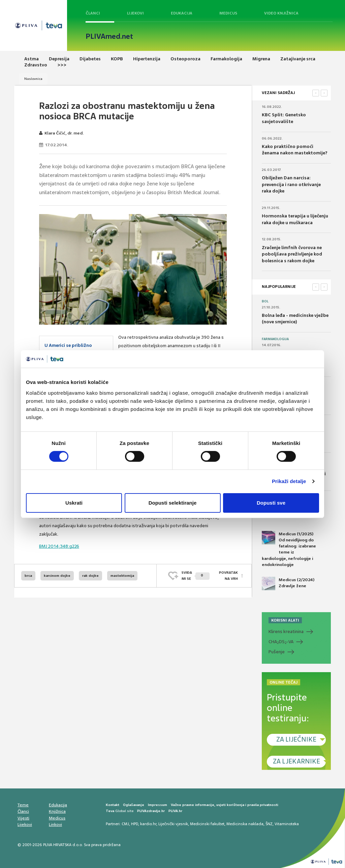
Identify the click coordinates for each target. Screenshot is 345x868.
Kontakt (113, 805)
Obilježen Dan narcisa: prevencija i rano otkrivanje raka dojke (291, 184)
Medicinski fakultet (207, 824)
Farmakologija (275, 339)
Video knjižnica (281, 13)
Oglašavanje (134, 805)
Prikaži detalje (289, 481)
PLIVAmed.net (109, 36)
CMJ (125, 824)
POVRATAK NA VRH (228, 576)
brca (28, 576)
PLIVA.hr (175, 811)
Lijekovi (135, 13)
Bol (265, 301)
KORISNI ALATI (285, 620)
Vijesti (23, 818)
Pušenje (277, 652)
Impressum (158, 805)
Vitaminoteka (287, 824)
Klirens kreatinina (286, 632)
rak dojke (90, 576)
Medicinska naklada (245, 824)
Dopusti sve (271, 503)
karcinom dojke (57, 576)
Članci (93, 13)
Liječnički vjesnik (173, 824)
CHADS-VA (281, 642)
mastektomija (122, 576)
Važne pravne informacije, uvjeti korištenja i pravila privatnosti (225, 805)
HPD (135, 824)
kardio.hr (148, 824)
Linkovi (55, 825)
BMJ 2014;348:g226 (59, 546)
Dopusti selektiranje (173, 503)
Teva (110, 811)
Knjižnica (57, 811)
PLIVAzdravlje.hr (151, 811)
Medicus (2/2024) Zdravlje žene (288, 583)
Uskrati (74, 503)
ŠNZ (269, 824)
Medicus (228, 13)
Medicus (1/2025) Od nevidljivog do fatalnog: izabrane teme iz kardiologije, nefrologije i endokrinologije (289, 549)
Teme (23, 805)
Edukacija (182, 13)
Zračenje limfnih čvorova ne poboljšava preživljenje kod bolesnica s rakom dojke (292, 254)
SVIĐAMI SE (196, 576)
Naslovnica (33, 79)
